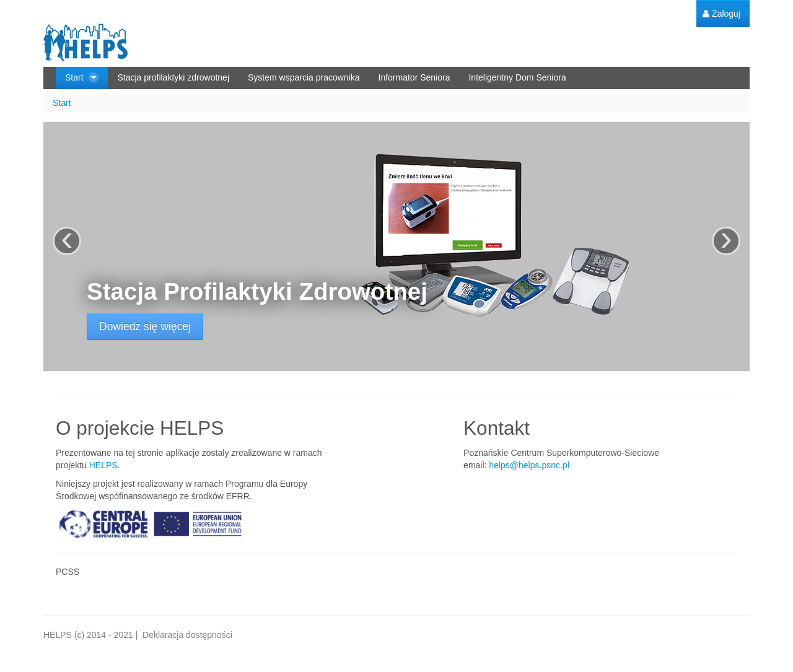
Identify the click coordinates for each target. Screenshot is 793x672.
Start (62, 103)
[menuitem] (721, 14)
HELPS (103, 465)
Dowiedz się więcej (145, 326)
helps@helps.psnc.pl (529, 465)
